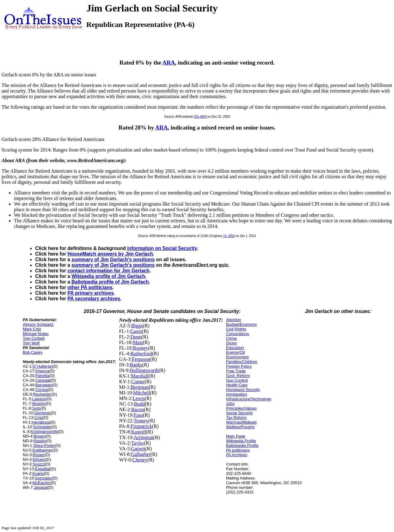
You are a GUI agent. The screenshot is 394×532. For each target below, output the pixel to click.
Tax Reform (236, 418)
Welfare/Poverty (240, 427)
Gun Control (237, 380)
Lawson (39, 399)
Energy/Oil (235, 352)
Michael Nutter (36, 334)
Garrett (138, 449)
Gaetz (136, 331)
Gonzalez (43, 478)
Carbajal (43, 380)
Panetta (42, 376)
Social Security (239, 413)
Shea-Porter (44, 446)
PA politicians (238, 450)
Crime (231, 338)
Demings (42, 413)
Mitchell (142, 393)
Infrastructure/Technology (249, 399)
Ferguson (141, 359)
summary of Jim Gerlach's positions (113, 259)
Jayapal (41, 487)
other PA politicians (90, 287)
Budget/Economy (241, 324)
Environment (237, 357)
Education (235, 348)
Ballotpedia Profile (242, 446)
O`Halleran (42, 366)
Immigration (237, 394)
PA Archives (237, 455)
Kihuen (39, 459)
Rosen (39, 455)
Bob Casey (33, 352)
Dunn (136, 337)
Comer (138, 382)
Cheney (140, 460)
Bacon (138, 409)
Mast (138, 342)
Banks (136, 365)
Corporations (238, 334)
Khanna (42, 371)
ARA (169, 63)
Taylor (138, 443)
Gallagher (141, 454)
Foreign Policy (239, 366)
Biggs (137, 326)
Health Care (237, 385)
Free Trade (236, 371)
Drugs (231, 343)
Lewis (139, 398)
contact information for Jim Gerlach (108, 271)
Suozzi (39, 464)
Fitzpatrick (141, 426)
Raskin (40, 441)
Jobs (230, 404)
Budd (140, 404)
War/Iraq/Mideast (241, 422)
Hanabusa (41, 422)
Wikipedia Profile (241, 441)
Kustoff (139, 432)
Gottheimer (42, 450)
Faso (138, 415)
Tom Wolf (31, 343)
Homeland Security (243, 390)
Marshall (140, 376)
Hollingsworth (144, 370)
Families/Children (242, 362)
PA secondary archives (94, 299)
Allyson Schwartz (38, 324)
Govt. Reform (238, 376)
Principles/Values (241, 408)
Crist (39, 418)
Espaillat (43, 469)
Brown (40, 436)
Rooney (141, 348)
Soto (36, 408)
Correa (42, 390)
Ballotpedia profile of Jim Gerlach (110, 282)
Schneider (42, 427)
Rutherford (141, 354)
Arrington (144, 437)
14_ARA (229, 236)
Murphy (39, 404)
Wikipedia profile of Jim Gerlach (108, 276)
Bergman (140, 387)
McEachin (41, 483)
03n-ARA (200, 117)
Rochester (42, 394)
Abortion (233, 320)
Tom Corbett (34, 338)
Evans (38, 473)
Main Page (236, 436)
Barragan (44, 385)
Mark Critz (32, 329)
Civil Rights (236, 329)
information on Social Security (162, 248)
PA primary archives (91, 293)
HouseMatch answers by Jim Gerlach (110, 254)
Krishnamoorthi (44, 432)
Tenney (141, 421)
